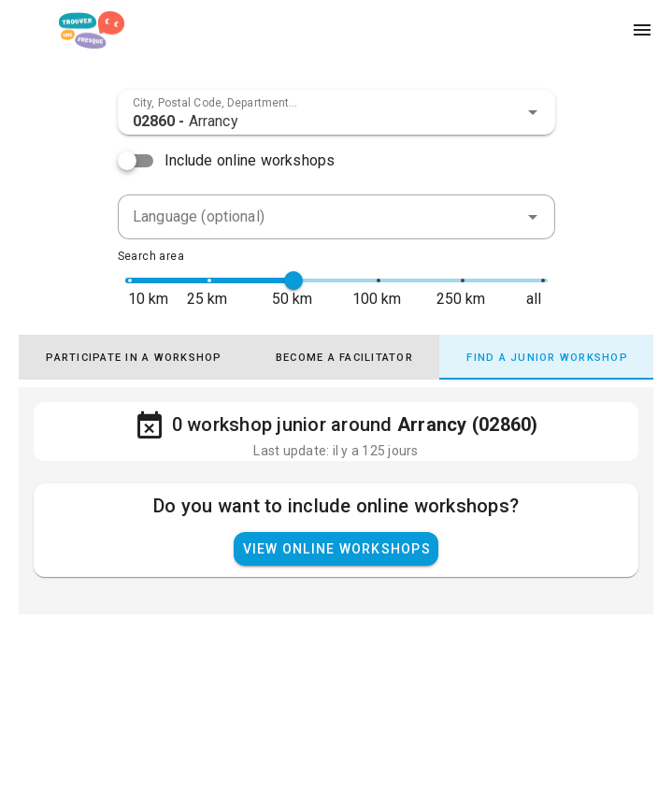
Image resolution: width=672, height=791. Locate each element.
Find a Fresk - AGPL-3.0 (119, 746)
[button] (533, 112)
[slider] (293, 280)
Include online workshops (250, 160)
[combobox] (336, 112)
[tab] (141, 357)
